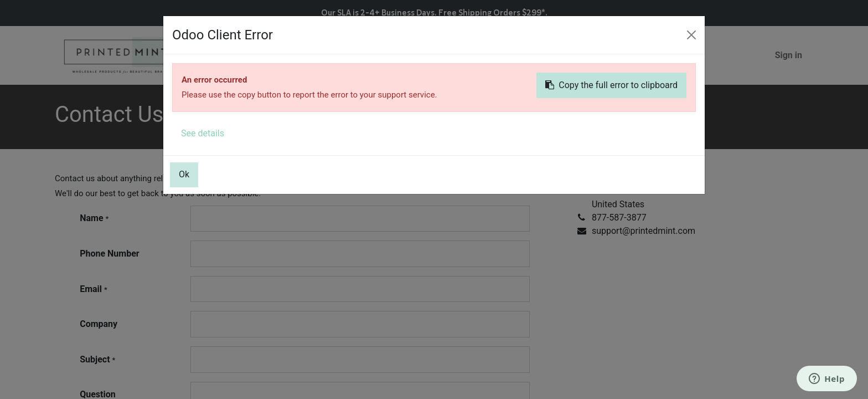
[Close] (691, 35)
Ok (184, 174)
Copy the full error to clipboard (611, 85)
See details (203, 133)
